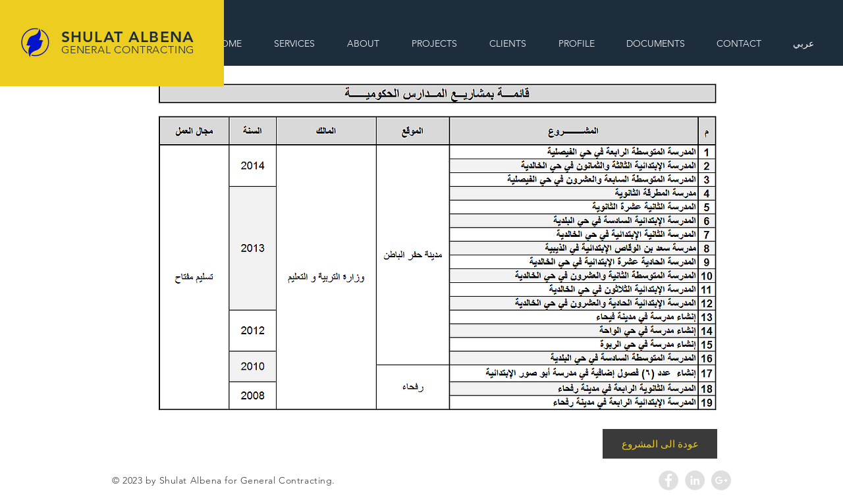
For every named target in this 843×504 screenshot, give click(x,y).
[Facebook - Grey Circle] (668, 480)
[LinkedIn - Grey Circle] (695, 480)
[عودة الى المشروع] (660, 444)
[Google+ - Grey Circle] (721, 480)
